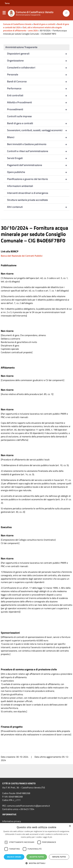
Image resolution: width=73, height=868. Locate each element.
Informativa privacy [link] (12, 821)
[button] (36, 863)
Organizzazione (38, 61)
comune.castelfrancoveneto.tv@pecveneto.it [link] (29, 806)
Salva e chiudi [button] (14, 857)
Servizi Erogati (38, 158)
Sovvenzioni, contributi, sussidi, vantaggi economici (38, 130)
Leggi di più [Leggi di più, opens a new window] (47, 837)
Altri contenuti (38, 207)
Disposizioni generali (38, 54)
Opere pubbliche (38, 172)
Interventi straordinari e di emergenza (28, 193)
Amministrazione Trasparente (21, 47)
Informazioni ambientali (20, 186)
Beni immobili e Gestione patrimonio (38, 144)
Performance (38, 88)
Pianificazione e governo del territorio (38, 179)
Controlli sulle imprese (19, 116)
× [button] (70, 826)
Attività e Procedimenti (38, 102)
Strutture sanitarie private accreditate (27, 200)
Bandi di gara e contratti (38, 123)
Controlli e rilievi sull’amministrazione (38, 151)
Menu (4, 13)
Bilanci (38, 137)
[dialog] (36, 846)
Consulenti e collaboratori (38, 68)
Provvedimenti (38, 109)
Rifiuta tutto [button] (59, 857)
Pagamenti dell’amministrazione (38, 165)
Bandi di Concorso (38, 81)
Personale (38, 75)
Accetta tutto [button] (37, 857)
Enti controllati (38, 95)
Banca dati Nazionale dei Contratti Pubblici (22, 256)
